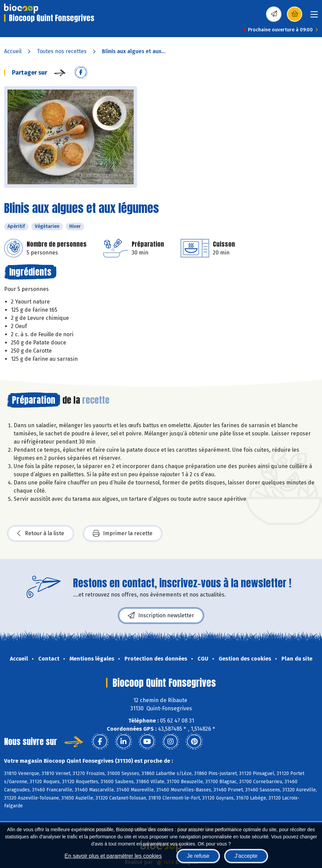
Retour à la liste (41, 533)
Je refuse (198, 856)
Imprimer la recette (123, 533)
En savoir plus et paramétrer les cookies (113, 856)
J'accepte (246, 856)
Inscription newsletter (161, 616)
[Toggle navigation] (314, 17)
